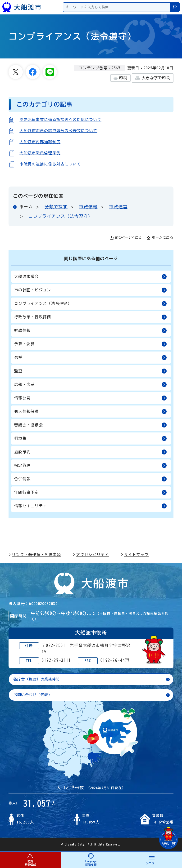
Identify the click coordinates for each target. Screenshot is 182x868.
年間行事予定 (91, 492)
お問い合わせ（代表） (34, 695)
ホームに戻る (160, 237)
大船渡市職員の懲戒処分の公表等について (58, 131)
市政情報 (88, 207)
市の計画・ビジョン (91, 290)
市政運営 (118, 207)
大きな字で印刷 (153, 78)
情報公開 (91, 398)
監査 (91, 371)
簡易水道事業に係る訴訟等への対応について (60, 120)
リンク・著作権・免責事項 (35, 555)
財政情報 (91, 331)
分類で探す (56, 207)
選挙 (91, 358)
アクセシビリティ (91, 555)
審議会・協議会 (91, 425)
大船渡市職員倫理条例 (40, 153)
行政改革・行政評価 (91, 317)
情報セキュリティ (91, 506)
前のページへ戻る (126, 238)
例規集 (91, 438)
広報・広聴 (91, 385)
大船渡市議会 (91, 277)
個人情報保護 (91, 412)
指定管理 (91, 465)
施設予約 (91, 452)
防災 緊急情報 (30, 860)
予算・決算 (91, 344)
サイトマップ (135, 555)
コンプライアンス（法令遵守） (61, 216)
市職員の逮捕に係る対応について (50, 164)
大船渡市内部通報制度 (40, 142)
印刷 (121, 78)
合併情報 (91, 479)
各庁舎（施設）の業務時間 (38, 679)
